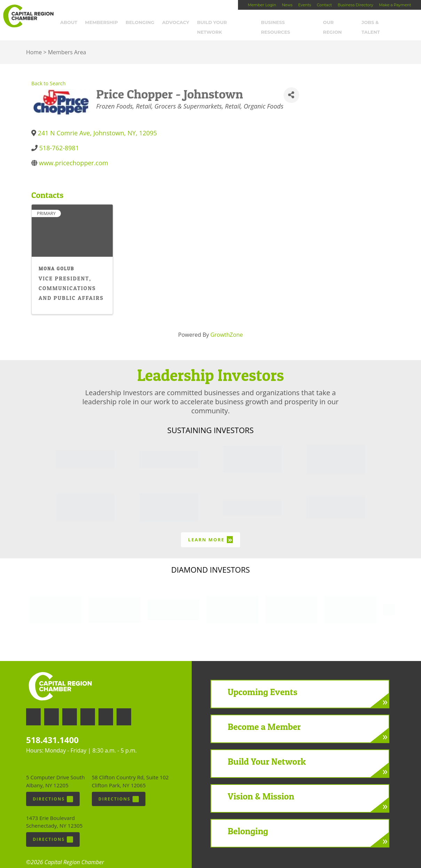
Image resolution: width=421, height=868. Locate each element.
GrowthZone (227, 326)
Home (34, 43)
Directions (53, 790)
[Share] (291, 86)
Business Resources (292, 23)
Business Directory (355, 5)
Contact (324, 5)
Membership (106, 23)
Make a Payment (395, 5)
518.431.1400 (52, 731)
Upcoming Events (263, 683)
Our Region (343, 23)
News (287, 5)
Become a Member (264, 718)
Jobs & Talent (384, 23)
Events (305, 5)
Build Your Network (230, 23)
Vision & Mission (261, 787)
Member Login (262, 5)
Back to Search (49, 75)
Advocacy (180, 23)
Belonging (144, 23)
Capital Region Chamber (28, 16)
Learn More (210, 531)
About (73, 23)
